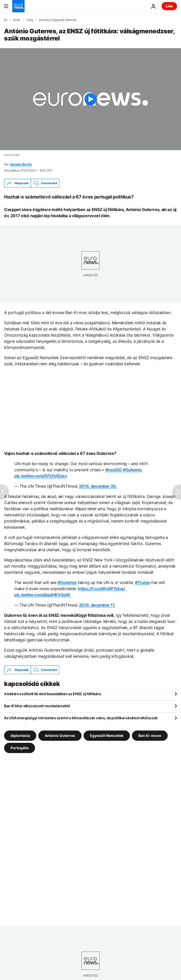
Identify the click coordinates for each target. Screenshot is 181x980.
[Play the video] (90, 99)
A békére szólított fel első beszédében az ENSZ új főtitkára (52, 694)
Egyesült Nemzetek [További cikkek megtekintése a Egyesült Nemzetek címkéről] (107, 736)
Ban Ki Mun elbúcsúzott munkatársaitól (37, 706)
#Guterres (132, 470)
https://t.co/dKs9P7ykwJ (101, 589)
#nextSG (114, 470)
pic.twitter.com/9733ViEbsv (41, 476)
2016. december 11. (97, 605)
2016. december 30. (98, 486)
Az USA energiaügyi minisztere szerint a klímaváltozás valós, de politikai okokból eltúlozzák (81, 718)
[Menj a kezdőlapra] (18, 6)
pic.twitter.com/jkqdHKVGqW (42, 595)
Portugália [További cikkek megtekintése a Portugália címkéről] (20, 748)
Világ (30, 20)
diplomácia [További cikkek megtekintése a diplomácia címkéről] (20, 736)
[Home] (6, 20)
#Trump (142, 582)
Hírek (17, 20)
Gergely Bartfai (21, 164)
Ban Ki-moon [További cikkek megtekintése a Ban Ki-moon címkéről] (150, 736)
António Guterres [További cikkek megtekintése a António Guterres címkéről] (60, 736)
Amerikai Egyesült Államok (58, 20)
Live (169, 6)
